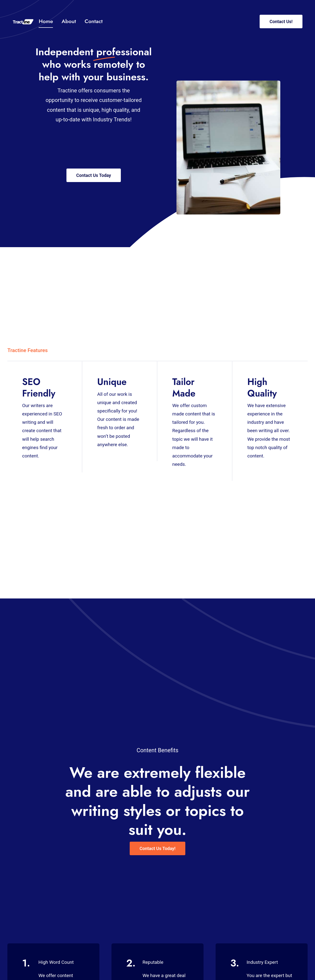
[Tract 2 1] (23, 21)
